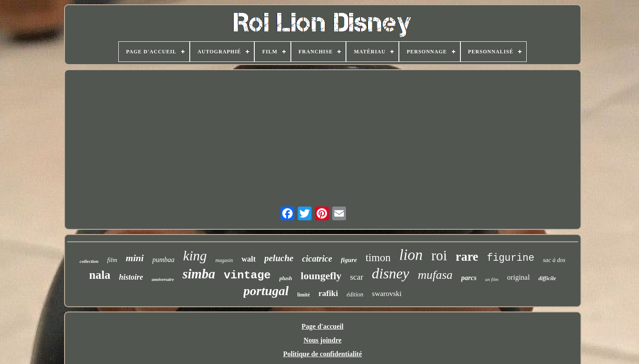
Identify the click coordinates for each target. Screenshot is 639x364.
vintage (247, 275)
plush (286, 278)
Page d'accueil (323, 326)
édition (355, 295)
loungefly (321, 276)
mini (135, 258)
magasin (224, 260)
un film (492, 279)
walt (248, 259)
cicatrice (317, 259)
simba (199, 274)
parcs (469, 278)
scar (357, 277)
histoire (131, 277)
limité (304, 295)
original (518, 277)
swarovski (387, 294)
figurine (510, 258)
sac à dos (554, 260)
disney (390, 273)
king (195, 256)
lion (411, 255)
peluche (279, 258)
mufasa (435, 275)
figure (349, 260)
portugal (266, 291)
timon (378, 258)
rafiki (328, 293)
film (112, 260)
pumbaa (164, 260)
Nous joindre (322, 340)
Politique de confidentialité (323, 354)
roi (439, 256)
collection (89, 261)
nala (100, 275)
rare (467, 256)
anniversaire (163, 279)
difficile (547, 278)
